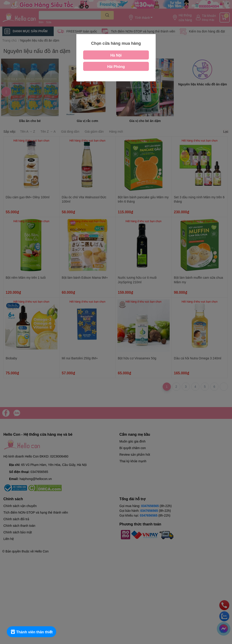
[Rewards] (32, 632)
